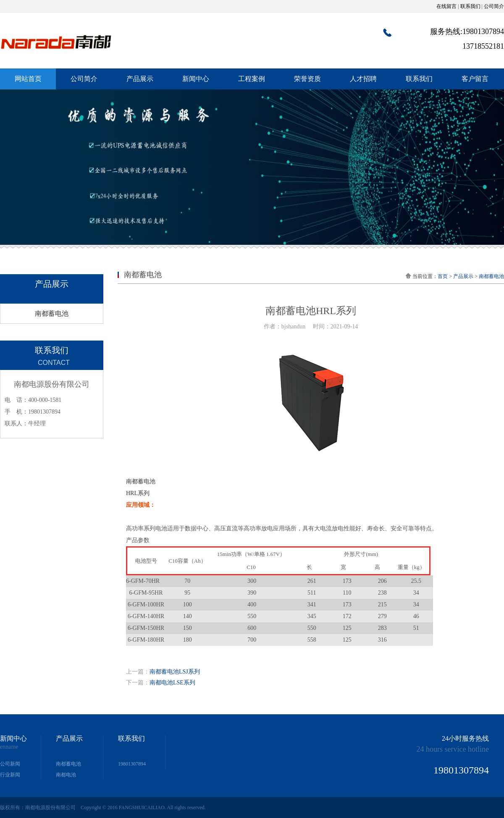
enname (9, 747)
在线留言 (446, 6)
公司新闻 (10, 764)
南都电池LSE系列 (172, 683)
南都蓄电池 (52, 313)
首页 (443, 276)
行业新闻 (10, 775)
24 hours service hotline (453, 749)
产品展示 (140, 79)
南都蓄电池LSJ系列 (175, 672)
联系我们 (470, 6)
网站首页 (28, 79)
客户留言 (475, 79)
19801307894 (132, 764)
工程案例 (252, 79)
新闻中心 (196, 79)
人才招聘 (363, 79)
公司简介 (494, 6)
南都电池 (66, 775)
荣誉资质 (307, 79)
